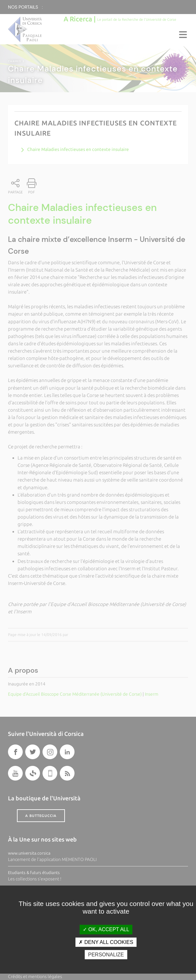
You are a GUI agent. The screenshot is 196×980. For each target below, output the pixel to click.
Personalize (106, 955)
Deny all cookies (106, 942)
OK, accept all (106, 929)
